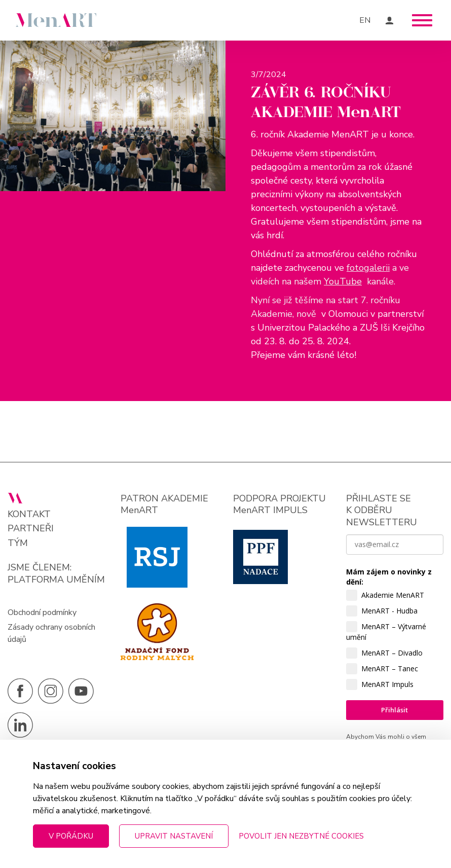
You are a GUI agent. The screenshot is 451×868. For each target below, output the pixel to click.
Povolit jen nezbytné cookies (301, 836)
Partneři (31, 529)
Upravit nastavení (174, 836)
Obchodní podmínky (42, 612)
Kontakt (29, 514)
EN (365, 20)
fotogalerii (368, 268)
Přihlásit (394, 710)
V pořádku (71, 836)
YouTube (343, 281)
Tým (18, 543)
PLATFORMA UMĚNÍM (56, 580)
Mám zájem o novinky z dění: (389, 577)
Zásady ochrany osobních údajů (51, 633)
